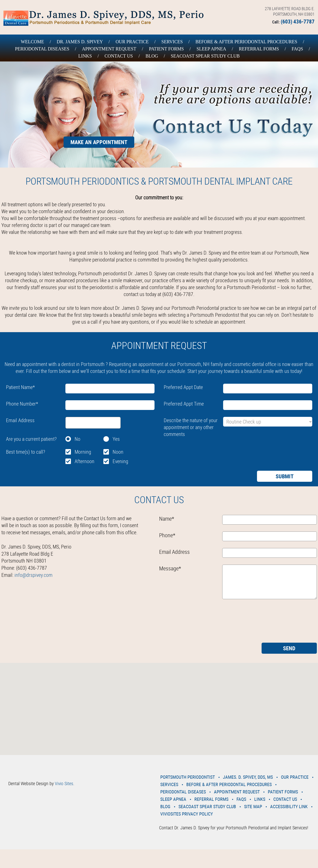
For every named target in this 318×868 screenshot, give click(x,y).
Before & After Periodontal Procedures (246, 42)
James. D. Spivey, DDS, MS (248, 777)
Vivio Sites (64, 783)
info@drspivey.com (34, 575)
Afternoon (85, 461)
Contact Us (119, 56)
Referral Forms (259, 49)
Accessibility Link (289, 806)
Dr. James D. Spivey (80, 42)
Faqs (297, 49)
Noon (118, 452)
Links (85, 56)
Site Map (253, 806)
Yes (116, 439)
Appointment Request (109, 49)
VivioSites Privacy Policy (187, 814)
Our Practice (132, 42)
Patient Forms (166, 49)
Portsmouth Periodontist (188, 777)
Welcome (32, 42)
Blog (152, 56)
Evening (120, 461)
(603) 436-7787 (298, 22)
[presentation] (199, 450)
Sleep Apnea (211, 49)
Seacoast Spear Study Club (205, 56)
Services (172, 42)
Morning (83, 452)
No (77, 439)
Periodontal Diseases (42, 49)
